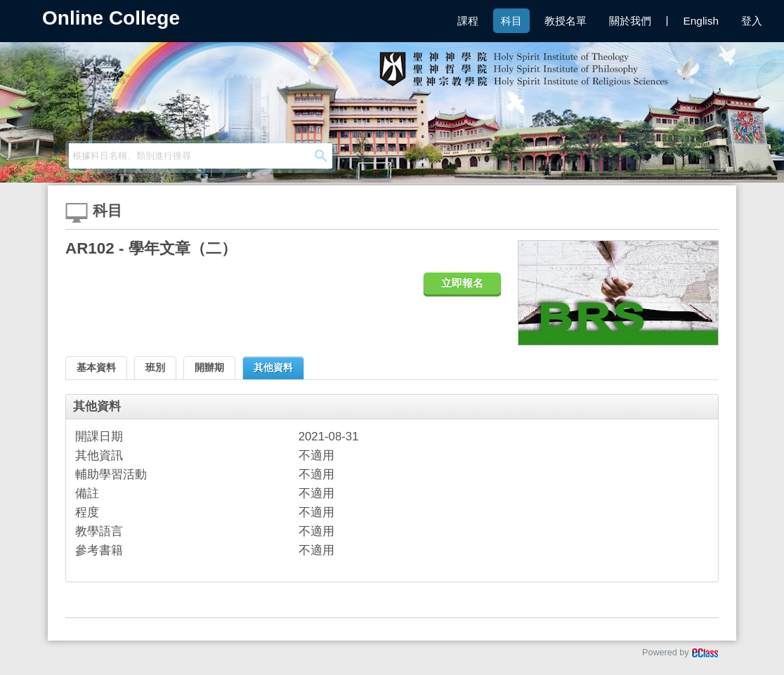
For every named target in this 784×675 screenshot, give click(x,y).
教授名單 (566, 21)
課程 (468, 21)
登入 (752, 21)
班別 (155, 367)
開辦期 (209, 367)
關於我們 (630, 21)
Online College (111, 18)
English (701, 21)
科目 (511, 21)
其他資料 (273, 367)
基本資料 (96, 367)
